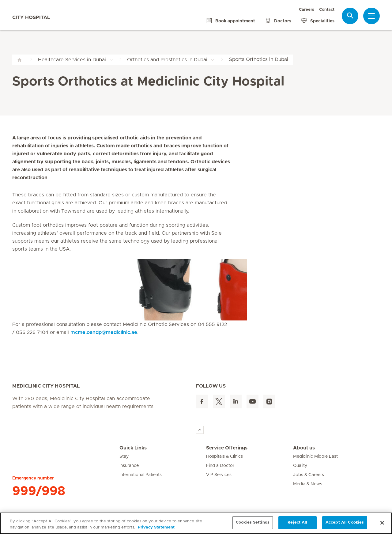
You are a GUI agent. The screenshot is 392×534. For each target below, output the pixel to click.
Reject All (297, 523)
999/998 (39, 491)
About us (304, 448)
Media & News (308, 484)
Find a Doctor (220, 466)
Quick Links (133, 448)
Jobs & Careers (309, 475)
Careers (307, 10)
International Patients (141, 475)
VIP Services (219, 475)
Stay (124, 456)
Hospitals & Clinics (224, 456)
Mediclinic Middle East (315, 456)
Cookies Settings (253, 523)
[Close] (382, 523)
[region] (196, 523)
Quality (300, 466)
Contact (327, 10)
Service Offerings (227, 448)
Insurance (129, 466)
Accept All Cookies (345, 523)
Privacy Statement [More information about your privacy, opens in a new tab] (156, 527)
